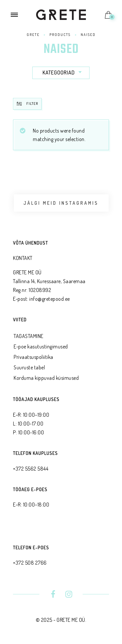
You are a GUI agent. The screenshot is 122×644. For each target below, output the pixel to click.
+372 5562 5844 (31, 469)
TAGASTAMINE (29, 336)
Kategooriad (63, 72)
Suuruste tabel (29, 367)
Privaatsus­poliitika (34, 357)
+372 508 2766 (30, 563)
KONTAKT (23, 258)
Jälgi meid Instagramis (61, 203)
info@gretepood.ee (50, 299)
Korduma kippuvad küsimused (46, 378)
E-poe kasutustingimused (41, 346)
